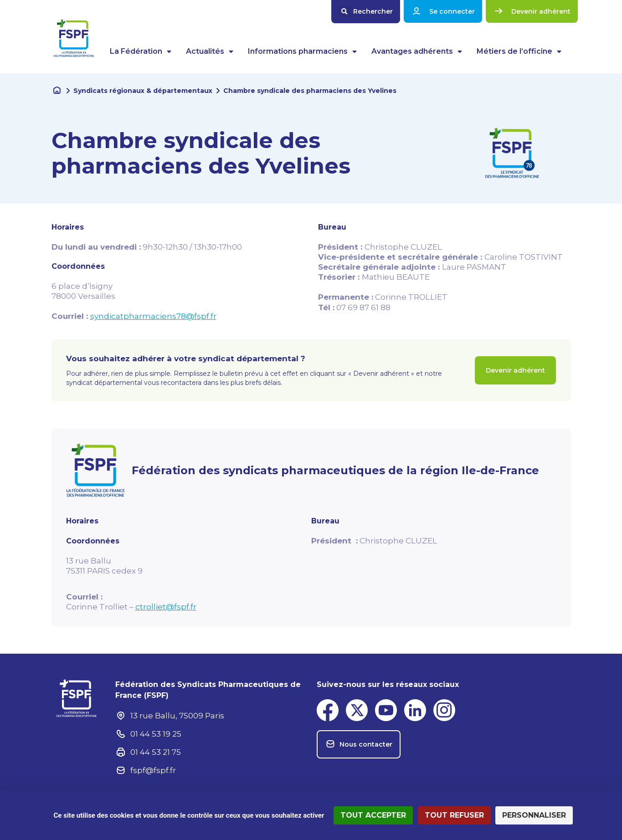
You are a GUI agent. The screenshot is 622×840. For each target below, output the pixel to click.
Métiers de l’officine (519, 51)
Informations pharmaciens (302, 51)
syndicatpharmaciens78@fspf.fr (153, 316)
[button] (366, 12)
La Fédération (141, 51)
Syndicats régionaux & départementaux (143, 91)
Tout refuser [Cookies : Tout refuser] (454, 815)
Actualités (210, 51)
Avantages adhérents (417, 51)
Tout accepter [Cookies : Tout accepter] (373, 815)
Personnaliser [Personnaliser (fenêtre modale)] (534, 815)
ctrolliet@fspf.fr (166, 607)
